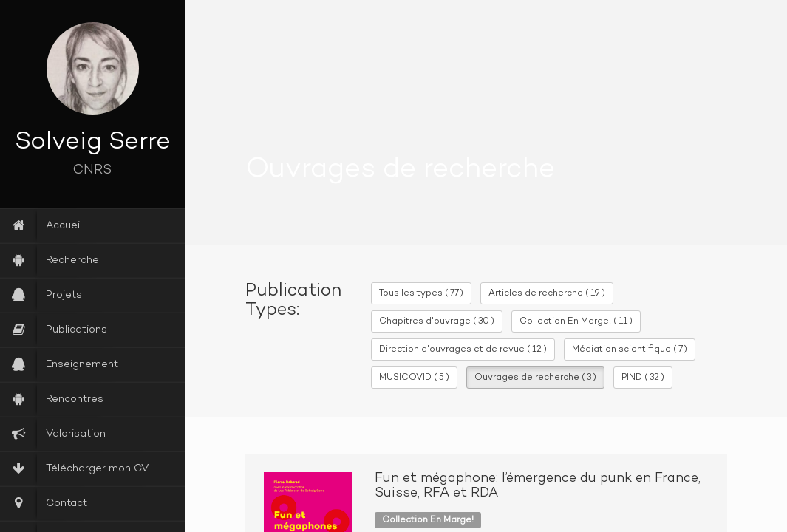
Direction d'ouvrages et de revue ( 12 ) (463, 349)
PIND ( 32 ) (643, 378)
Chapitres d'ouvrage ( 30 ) (437, 321)
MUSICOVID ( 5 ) (414, 378)
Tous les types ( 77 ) (421, 293)
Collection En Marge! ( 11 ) (576, 321)
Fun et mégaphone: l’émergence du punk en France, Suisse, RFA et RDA (538, 486)
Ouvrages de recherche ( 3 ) (535, 378)
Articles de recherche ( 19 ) (547, 293)
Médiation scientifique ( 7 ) (630, 349)
